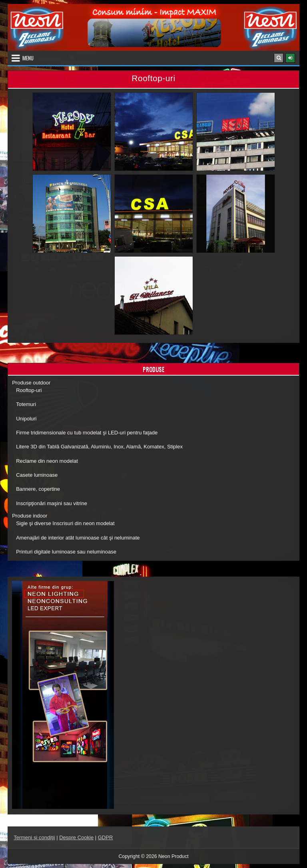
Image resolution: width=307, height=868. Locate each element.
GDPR (106, 837)
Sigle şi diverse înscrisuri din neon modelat (65, 523)
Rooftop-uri (29, 390)
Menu (28, 58)
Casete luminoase (37, 475)
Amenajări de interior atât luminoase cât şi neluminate (78, 538)
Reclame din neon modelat (47, 461)
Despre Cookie (76, 837)
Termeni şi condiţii (34, 837)
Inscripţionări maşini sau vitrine (52, 503)
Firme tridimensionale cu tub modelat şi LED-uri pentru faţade (87, 433)
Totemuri (26, 404)
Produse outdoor (31, 383)
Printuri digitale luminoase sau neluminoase (66, 552)
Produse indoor (30, 516)
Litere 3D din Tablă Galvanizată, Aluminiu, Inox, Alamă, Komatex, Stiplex (99, 447)
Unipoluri (26, 419)
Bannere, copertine (38, 489)
